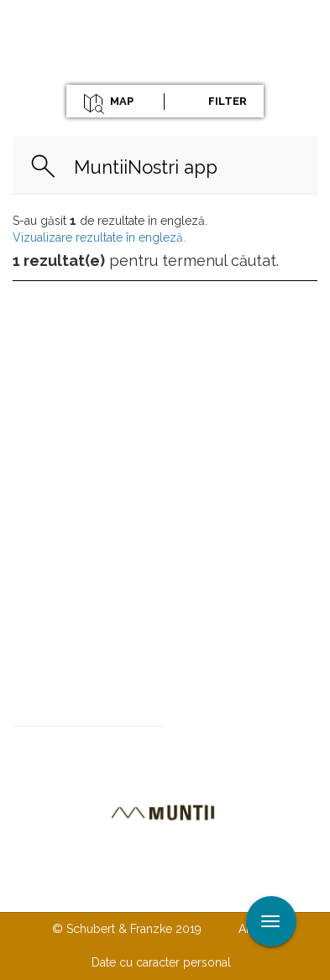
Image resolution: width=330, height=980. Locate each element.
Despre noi (216, 861)
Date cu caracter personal (161, 962)
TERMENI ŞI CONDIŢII (161, 894)
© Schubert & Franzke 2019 (127, 929)
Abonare (220, 740)
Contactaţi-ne (113, 861)
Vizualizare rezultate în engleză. (99, 237)
